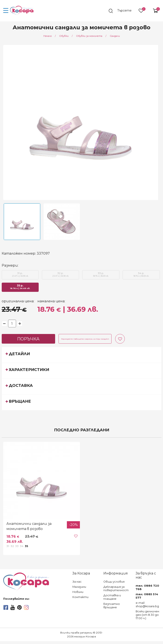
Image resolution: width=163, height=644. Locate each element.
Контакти (80, 597)
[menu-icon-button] (6, 11)
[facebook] (6, 607)
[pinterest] (19, 607)
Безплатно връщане (112, 606)
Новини (78, 592)
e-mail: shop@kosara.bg (147, 605)
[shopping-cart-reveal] (154, 11)
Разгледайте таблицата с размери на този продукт (85, 339)
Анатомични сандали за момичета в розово (29, 526)
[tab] (82, 355)
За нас (77, 582)
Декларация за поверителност (116, 588)
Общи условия (114, 582)
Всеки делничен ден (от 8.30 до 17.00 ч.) (147, 615)
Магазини (79, 587)
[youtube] (13, 607)
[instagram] (26, 607)
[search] (122, 11)
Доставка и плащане (112, 597)
